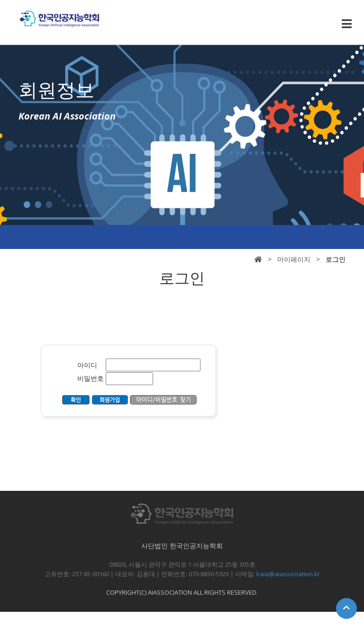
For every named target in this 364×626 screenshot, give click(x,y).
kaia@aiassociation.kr (288, 574)
